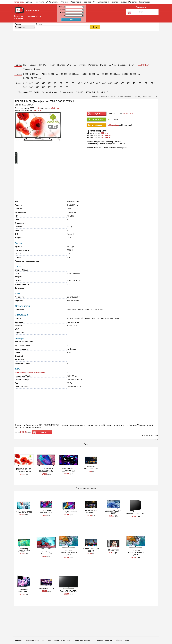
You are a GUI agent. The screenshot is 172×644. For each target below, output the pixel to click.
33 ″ (37, 83)
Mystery (82, 65)
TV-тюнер (64, 2)
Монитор (114, 2)
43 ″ (98, 83)
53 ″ (25, 87)
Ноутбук (123, 2)
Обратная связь (122, 640)
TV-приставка (75, 2)
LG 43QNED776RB (69, 512)
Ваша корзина (142, 7)
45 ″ (110, 83)
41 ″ (86, 83)
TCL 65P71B (113, 550)
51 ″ (147, 83)
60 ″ (68, 87)
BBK (25, 65)
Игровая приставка (101, 2)
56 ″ (43, 87)
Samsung (122, 65)
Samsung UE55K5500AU (46, 553)
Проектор (87, 2)
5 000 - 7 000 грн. (31, 74)
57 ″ (49, 87)
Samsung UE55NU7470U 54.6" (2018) (136, 553)
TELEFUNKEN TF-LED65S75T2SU (24, 470)
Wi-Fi (37, 92)
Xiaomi (37, 69)
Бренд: (19, 65)
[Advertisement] (79, 47)
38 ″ (68, 83)
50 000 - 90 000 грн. (32, 78)
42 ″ (92, 83)
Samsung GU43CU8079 (24, 550)
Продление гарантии (103, 640)
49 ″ (134, 83)
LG (75, 65)
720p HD (79, 92)
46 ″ (116, 83)
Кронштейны (144, 2)
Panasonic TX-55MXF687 (91, 512)
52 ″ (153, 83)
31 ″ (25, 83)
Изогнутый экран (49, 92)
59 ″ (61, 87)
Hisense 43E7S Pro (46, 588)
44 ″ (104, 83)
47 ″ (122, 83)
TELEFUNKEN (143, 65)
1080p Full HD (92, 92)
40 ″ (80, 83)
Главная (19, 640)
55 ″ (37, 87)
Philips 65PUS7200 (24, 512)
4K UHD (105, 92)
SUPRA (112, 65)
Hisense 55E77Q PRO (136, 514)
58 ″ (55, 87)
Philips (103, 65)
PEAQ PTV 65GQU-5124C (91, 550)
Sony (131, 65)
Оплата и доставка (62, 640)
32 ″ (31, 83)
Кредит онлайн (32, 640)
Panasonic (93, 65)
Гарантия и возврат (82, 640)
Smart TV (28, 92)
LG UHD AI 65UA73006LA (46, 511)
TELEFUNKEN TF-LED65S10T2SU (46, 470)
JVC (69, 65)
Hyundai (61, 65)
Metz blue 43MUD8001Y (24, 591)
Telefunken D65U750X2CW (91, 468)
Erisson (33, 65)
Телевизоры (19, 2)
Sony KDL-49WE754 (69, 591)
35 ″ (49, 83)
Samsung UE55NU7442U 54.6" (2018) (69, 553)
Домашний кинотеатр (35, 2)
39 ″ (74, 83)
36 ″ (55, 83)
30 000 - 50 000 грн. (131, 74)
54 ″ (31, 87)
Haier (52, 65)
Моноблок (133, 2)
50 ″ (141, 83)
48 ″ (128, 83)
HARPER (43, 65)
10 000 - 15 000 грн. (70, 74)
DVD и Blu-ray (52, 2)
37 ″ (61, 83)
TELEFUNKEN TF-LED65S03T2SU (69, 470)
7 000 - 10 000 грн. (50, 74)
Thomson (27, 69)
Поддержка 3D (66, 92)
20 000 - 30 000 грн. (111, 74)
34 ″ (43, 83)
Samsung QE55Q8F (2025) (113, 512)
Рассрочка (46, 640)
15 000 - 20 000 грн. (90, 74)
